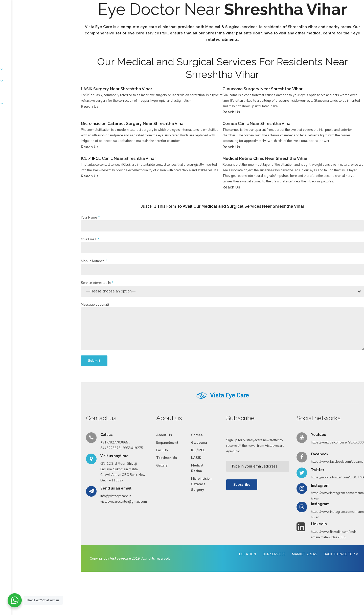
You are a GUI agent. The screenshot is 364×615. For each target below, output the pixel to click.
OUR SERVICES (244, 585)
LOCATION (217, 585)
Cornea (154, 465)
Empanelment (135, 23)
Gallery (207, 23)
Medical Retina (154, 499)
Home (68, 23)
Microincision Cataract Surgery (162, 512)
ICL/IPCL (155, 481)
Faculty (160, 23)
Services (110, 23)
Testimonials (183, 23)
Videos (226, 23)
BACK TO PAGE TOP (309, 585)
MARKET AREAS (274, 585)
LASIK (153, 488)
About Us (88, 23)
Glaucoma (156, 473)
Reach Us (247, 23)
